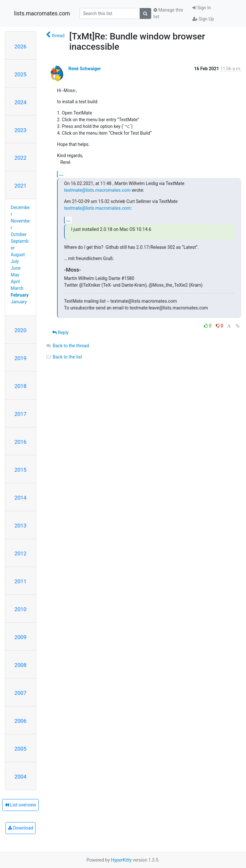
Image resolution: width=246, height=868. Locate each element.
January (19, 302)
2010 (20, 609)
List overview (20, 805)
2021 (20, 186)
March (17, 288)
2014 (20, 498)
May (15, 275)
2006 (20, 721)
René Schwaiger (84, 69)
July (15, 261)
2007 (20, 693)
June (16, 268)
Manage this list (168, 13)
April (16, 282)
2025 (20, 74)
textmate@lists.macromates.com (97, 190)
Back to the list (64, 357)
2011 (20, 581)
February (20, 295)
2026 (20, 46)
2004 (20, 777)
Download (21, 828)
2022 (20, 158)
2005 (20, 749)
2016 (20, 442)
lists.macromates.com (42, 13)
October (19, 234)
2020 (20, 330)
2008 (20, 665)
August (18, 255)
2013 (20, 526)
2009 (20, 637)
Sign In (202, 8)
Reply (60, 333)
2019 (20, 358)
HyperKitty (121, 860)
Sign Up (203, 19)
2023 (20, 130)
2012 (20, 553)
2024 (20, 102)
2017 (20, 414)
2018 (20, 386)
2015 (20, 470)
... (61, 174)
